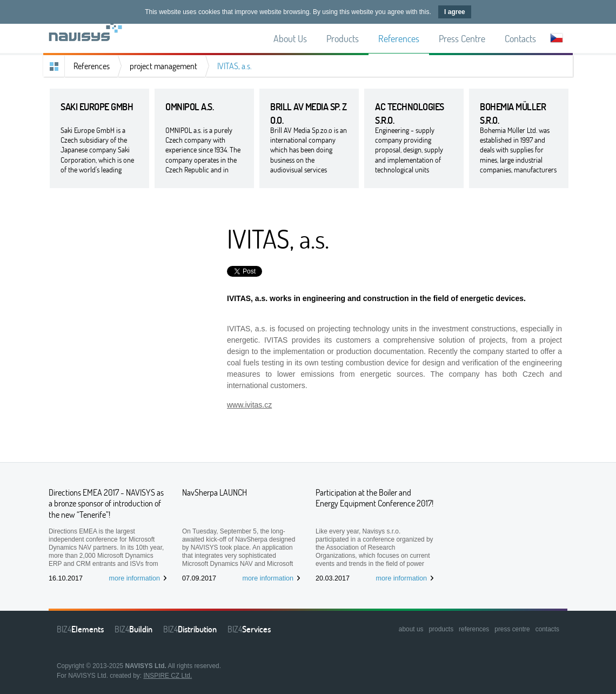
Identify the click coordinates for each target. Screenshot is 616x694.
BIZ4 (80, 629)
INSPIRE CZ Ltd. (168, 676)
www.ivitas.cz (249, 405)
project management (163, 66)
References (92, 66)
